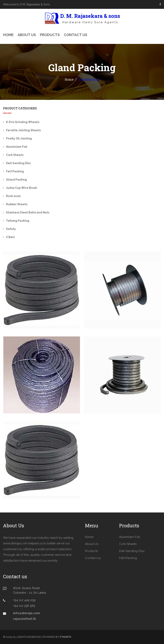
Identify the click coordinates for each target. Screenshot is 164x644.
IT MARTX (65, 637)
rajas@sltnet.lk (25, 619)
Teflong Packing (18, 221)
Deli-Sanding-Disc (132, 551)
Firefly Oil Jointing (19, 139)
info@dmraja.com (26, 613)
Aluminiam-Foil (130, 537)
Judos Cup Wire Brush (22, 188)
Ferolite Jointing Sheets (23, 131)
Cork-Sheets (128, 544)
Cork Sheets (15, 155)
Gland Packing (16, 180)
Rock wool (13, 196)
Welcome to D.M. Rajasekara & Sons (26, 4)
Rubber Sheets (17, 205)
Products (50, 35)
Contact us (93, 558)
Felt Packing (15, 172)
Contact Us (75, 35)
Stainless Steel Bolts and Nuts (28, 213)
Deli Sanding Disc (18, 164)
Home (8, 35)
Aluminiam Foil (17, 147)
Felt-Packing (128, 558)
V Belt (10, 238)
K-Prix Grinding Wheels (23, 123)
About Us (27, 35)
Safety (11, 229)
